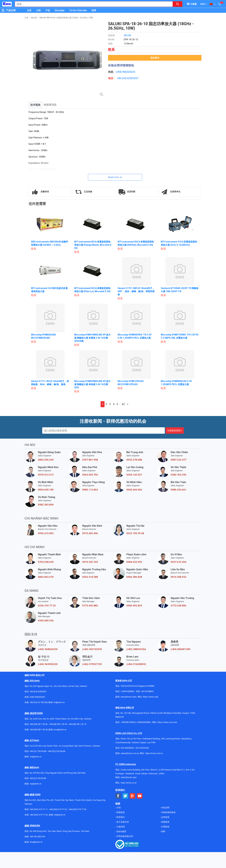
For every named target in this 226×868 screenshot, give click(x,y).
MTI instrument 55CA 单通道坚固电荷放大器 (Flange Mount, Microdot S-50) (92, 245)
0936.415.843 (46, 533)
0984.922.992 (134, 562)
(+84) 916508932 (136, 664)
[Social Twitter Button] (125, 796)
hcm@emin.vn (60, 730)
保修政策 (165, 822)
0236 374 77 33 (47, 606)
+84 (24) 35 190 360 (39, 702)
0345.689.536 (46, 621)
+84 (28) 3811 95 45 (39, 730)
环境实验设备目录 (125, 836)
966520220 (129, 72)
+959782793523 (128, 722)
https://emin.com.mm (167, 722)
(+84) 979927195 (92, 664)
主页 (29, 10)
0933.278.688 (134, 460)
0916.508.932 (179, 577)
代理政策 (165, 827)
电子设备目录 (122, 822)
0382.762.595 (179, 475)
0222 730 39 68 (135, 533)
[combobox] (92, 4)
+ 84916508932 (127, 691)
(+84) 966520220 (37, 697)
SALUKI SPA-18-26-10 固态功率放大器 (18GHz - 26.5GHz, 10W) (66, 18)
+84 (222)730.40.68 (56, 751)
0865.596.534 (46, 460)
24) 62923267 (131, 78)
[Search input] (92, 4)
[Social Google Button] (133, 796)
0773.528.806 (179, 606)
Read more (114, 177)
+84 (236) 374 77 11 (39, 809)
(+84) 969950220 (48, 664)
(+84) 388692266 (136, 649)
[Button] (3, 10)
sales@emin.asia (128, 697)
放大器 (34, 18)
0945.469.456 (134, 490)
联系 (94, 10)
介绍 (38, 10)
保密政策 (120, 812)
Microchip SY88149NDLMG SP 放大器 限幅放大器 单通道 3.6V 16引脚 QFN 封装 (93, 338)
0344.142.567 (134, 475)
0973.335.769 (90, 562)
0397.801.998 (90, 460)
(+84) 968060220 (48, 649)
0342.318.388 (90, 577)
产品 (48, 10)
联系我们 (120, 817)
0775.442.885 (90, 606)
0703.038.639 (46, 562)
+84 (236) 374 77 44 (39, 815)
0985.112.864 (90, 490)
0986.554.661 (179, 490)
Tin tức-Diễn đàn (78, 10)
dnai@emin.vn (36, 842)
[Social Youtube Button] (140, 796)
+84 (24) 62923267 (38, 692)
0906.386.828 (134, 577)
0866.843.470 (46, 577)
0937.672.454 (179, 562)
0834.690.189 (46, 490)
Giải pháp (60, 10)
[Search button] (178, 4)
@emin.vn (37, 784)
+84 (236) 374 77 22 (58, 809)
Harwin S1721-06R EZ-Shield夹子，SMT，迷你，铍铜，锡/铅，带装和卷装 (136, 291)
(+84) (119, 72)
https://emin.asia (151, 697)
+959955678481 (144, 722)
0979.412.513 (46, 475)
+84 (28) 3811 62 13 (77, 724)
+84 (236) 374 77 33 (77, 809)
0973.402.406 (90, 533)
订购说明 (120, 827)
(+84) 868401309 (180, 649)
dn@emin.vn (60, 815)
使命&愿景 (121, 831)
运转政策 (165, 817)
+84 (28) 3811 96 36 (39, 724)
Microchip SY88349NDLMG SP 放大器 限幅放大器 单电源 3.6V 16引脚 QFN (93, 384)
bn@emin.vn (36, 757)
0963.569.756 (90, 475)
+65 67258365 (147, 691)
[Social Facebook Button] (118, 796)
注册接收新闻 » (175, 430)
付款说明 (165, 808)
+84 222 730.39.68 (38, 751)
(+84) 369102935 (92, 649)
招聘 (163, 831)
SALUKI (127, 35)
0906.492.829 (134, 606)
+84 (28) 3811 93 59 (58, 724)
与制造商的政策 (168, 812)
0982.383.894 (46, 505)
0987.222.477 (179, 460)
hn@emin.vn (59, 702)
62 (123, 404)
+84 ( (120, 78)
